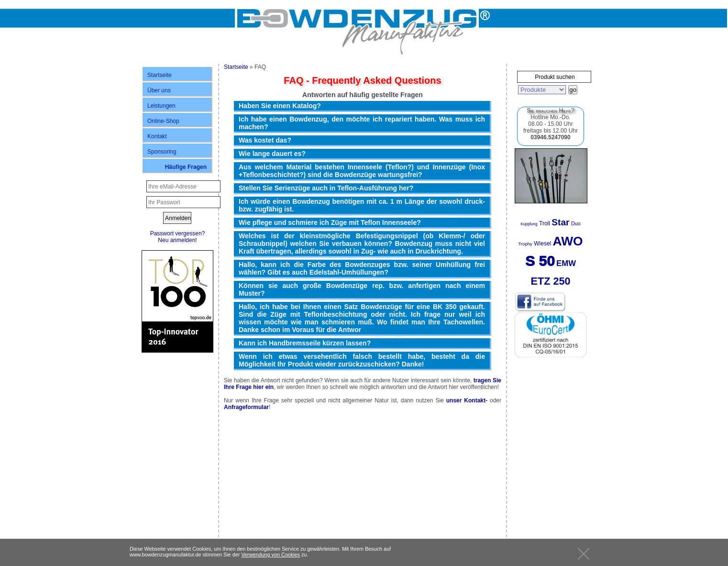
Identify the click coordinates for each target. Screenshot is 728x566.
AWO (568, 241)
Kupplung (529, 224)
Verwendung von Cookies (270, 555)
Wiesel (542, 244)
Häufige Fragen (186, 167)
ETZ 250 (551, 281)
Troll (545, 223)
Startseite (160, 75)
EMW (566, 263)
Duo (576, 223)
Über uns (159, 90)
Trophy (525, 244)
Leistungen (161, 106)
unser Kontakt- (467, 400)
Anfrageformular (246, 407)
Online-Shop (163, 121)
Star (560, 222)
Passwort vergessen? (178, 233)
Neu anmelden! (177, 240)
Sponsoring (162, 152)
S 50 (540, 261)
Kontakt (157, 136)
